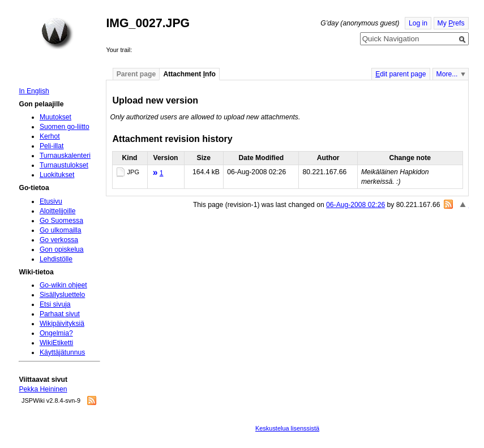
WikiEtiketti (56, 343)
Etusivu (51, 201)
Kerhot (50, 136)
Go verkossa (59, 240)
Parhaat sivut (60, 314)
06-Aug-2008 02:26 (355, 205)
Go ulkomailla (61, 230)
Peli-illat (52, 146)
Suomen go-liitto (65, 127)
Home (57, 33)
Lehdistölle (56, 259)
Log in (418, 23)
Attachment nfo (189, 74)
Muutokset (55, 117)
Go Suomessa (61, 221)
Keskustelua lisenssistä (287, 428)
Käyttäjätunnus (62, 352)
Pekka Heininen (43, 389)
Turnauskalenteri (65, 156)
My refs (451, 23)
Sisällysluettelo (62, 295)
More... (447, 74)
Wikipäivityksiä (62, 324)
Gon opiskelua (62, 249)
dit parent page (401, 74)
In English (34, 91)
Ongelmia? (56, 333)
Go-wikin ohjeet (63, 285)
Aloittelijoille (58, 211)
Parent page (136, 74)
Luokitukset (57, 175)
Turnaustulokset (64, 165)
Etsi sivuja (55, 304)
